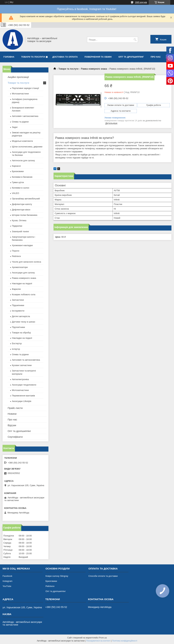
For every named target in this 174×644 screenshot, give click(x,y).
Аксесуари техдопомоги (24, 385)
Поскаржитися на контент (98, 641)
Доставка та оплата (65, 57)
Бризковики (18, 171)
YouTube (7, 586)
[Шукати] (135, 40)
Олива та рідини (20, 122)
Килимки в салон (21, 188)
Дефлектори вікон (21, 210)
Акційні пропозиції (18, 77)
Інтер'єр (16, 349)
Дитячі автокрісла (21, 316)
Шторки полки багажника (25, 215)
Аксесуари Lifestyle (22, 401)
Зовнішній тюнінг (20, 231)
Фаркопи (16, 289)
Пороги (16, 251)
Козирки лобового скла (24, 294)
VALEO (15, 193)
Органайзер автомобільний (26, 199)
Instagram (7, 581)
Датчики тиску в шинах (24, 322)
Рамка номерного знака (94, 69)
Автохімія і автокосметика (25, 116)
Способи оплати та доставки (103, 576)
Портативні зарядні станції (25, 88)
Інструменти (18, 311)
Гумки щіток (18, 182)
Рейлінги (16, 256)
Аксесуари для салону (23, 273)
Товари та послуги (33, 57)
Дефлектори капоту (22, 204)
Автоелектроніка (20, 379)
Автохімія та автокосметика (26, 360)
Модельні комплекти (22, 141)
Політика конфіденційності (125, 641)
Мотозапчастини (20, 94)
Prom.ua (103, 638)
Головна (9, 57)
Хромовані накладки (22, 245)
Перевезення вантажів (23, 396)
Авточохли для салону (23, 160)
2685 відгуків (141, 2)
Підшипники (18, 305)
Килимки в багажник (22, 177)
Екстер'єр (17, 343)
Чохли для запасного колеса (27, 262)
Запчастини (18, 300)
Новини (12, 414)
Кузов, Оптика (19, 220)
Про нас (156, 57)
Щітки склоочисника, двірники (27, 147)
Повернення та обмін (98, 57)
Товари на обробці (21, 333)
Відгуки (12, 425)
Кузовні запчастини (22, 365)
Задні (15, 127)
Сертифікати (15, 437)
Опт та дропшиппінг (131, 57)
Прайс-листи (15, 408)
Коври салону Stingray (57, 576)
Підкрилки (17, 226)
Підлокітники (18, 327)
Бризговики (51, 581)
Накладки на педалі (22, 283)
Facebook (7, 576)
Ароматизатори (20, 267)
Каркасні (16, 166)
